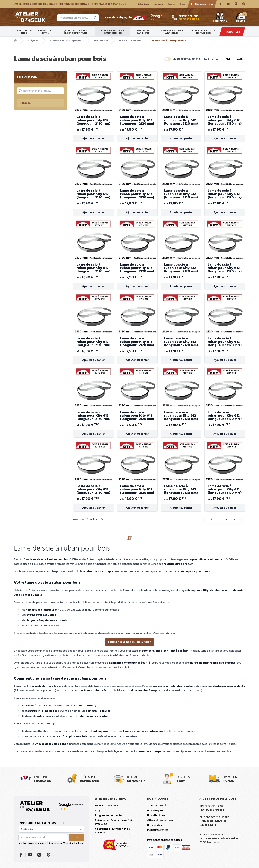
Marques (158, 4)
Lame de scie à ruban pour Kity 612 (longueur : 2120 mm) (94, 120)
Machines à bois (24, 32)
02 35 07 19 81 (212, 810)
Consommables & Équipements (113, 32)
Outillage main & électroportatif (76, 32)
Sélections (143, 4)
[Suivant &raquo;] (242, 520)
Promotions (232, 32)
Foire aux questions (107, 806)
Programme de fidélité (108, 815)
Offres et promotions (160, 820)
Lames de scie (100, 40)
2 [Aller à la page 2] (219, 520)
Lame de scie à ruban (129, 40)
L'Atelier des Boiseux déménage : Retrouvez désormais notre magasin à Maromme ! (71, 4)
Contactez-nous (202, 4)
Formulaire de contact (214, 823)
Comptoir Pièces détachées (203, 32)
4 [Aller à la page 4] (234, 520)
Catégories (33, 40)
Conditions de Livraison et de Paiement (112, 831)
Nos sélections (156, 815)
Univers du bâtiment (143, 32)
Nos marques (155, 810)
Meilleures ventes (158, 830)
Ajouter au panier (94, 138)
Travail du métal (45, 32)
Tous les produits (158, 806)
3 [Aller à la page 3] (227, 520)
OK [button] (76, 837)
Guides (171, 4)
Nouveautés (154, 825)
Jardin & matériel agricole (171, 32)
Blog (183, 4)
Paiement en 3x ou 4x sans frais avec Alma (114, 822)
